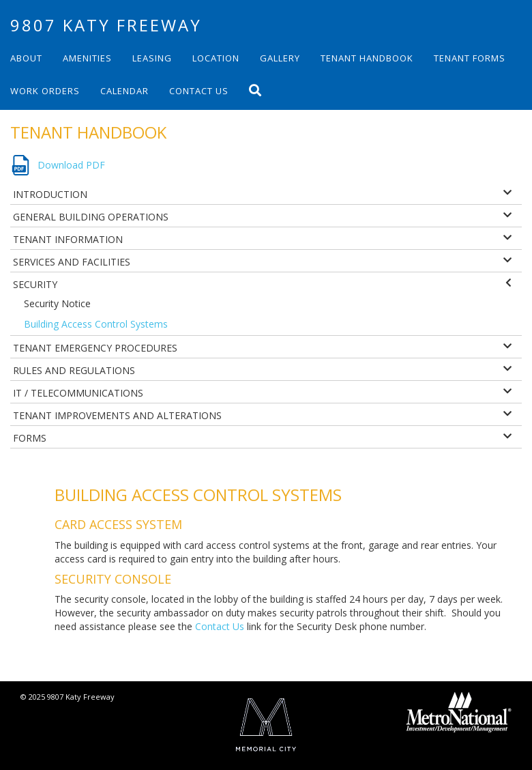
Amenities (87, 58)
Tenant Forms (470, 58)
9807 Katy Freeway (106, 25)
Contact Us (199, 91)
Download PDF (71, 165)
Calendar (124, 91)
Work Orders (45, 91)
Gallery (280, 58)
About (26, 58)
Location (216, 58)
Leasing (152, 58)
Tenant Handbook (367, 58)
